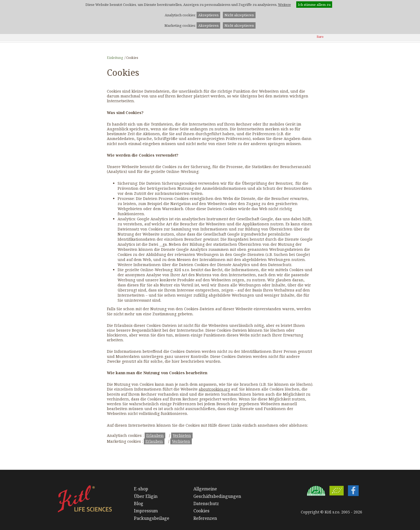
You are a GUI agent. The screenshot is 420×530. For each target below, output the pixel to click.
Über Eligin (146, 496)
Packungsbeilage (152, 518)
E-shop (141, 489)
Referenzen (205, 518)
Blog (139, 503)
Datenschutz (206, 503)
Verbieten (182, 435)
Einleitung (115, 58)
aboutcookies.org (214, 389)
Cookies (201, 511)
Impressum (146, 511)
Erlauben (155, 435)
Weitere (284, 5)
